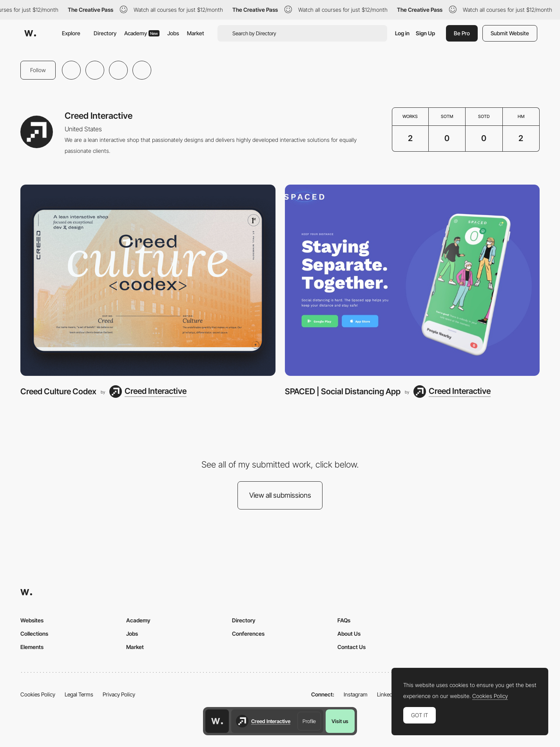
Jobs (173, 33)
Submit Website (510, 33)
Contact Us (352, 647)
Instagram (356, 694)
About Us (349, 634)
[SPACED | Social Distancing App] (412, 280)
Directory (105, 33)
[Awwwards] (30, 33)
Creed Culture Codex (58, 391)
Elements (32, 647)
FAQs (344, 620)
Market (196, 33)
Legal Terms (79, 694)
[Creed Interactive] (148, 392)
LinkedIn (387, 694)
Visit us (340, 721)
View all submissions (280, 495)
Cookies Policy (38, 694)
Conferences (248, 634)
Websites (32, 620)
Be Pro (462, 33)
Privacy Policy (119, 694)
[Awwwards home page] (217, 721)
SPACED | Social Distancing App (343, 391)
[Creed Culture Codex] (148, 280)
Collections (34, 634)
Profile (309, 721)
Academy (142, 33)
